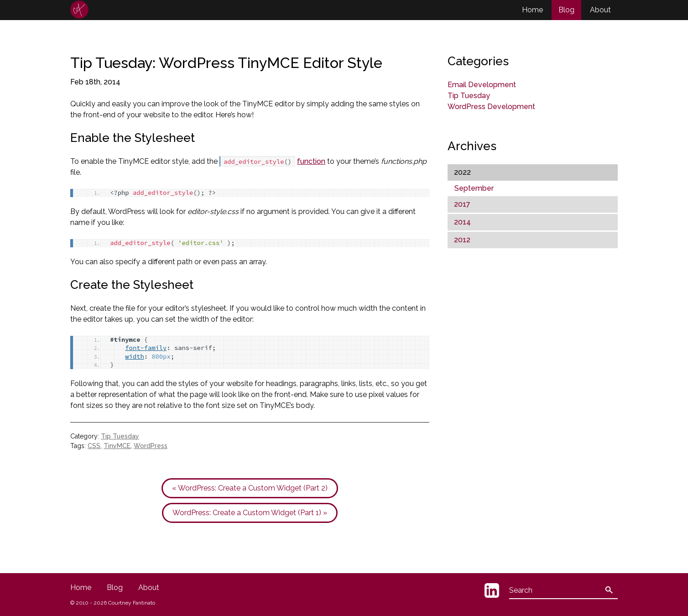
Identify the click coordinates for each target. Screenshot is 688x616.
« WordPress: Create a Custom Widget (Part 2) (250, 488)
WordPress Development (491, 107)
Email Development (482, 85)
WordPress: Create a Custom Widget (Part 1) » (250, 513)
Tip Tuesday (120, 436)
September (474, 188)
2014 (462, 222)
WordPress (151, 446)
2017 (462, 204)
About (600, 10)
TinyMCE (117, 446)
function (311, 161)
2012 (462, 240)
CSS (94, 446)
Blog (566, 10)
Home (532, 10)
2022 (462, 172)
